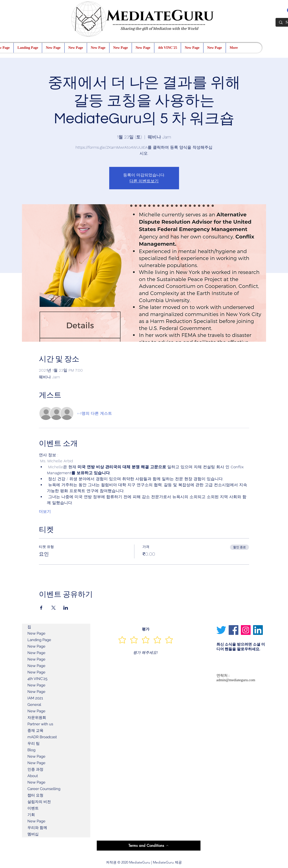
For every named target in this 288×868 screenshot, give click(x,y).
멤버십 (33, 834)
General (34, 705)
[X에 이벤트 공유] (53, 608)
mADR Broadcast (42, 737)
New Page (36, 633)
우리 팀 (34, 743)
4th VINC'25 (37, 679)
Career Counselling (44, 789)
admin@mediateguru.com (236, 680)
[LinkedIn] (258, 630)
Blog (31, 750)
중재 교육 (35, 731)
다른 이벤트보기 (144, 181)
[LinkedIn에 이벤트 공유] (66, 608)
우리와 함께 (37, 828)
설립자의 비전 (39, 802)
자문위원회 (37, 718)
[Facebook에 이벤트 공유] (41, 608)
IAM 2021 (35, 698)
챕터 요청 (35, 795)
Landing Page (39, 640)
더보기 (45, 511)
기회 (31, 815)
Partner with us (40, 724)
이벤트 (33, 808)
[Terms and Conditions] (149, 846)
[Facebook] (234, 630)
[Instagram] (246, 630)
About (33, 776)
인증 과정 (35, 769)
